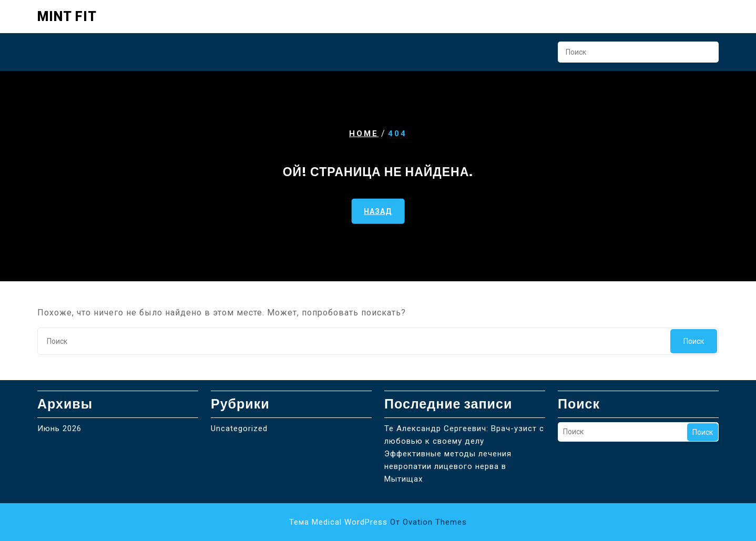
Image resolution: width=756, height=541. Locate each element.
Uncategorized (239, 428)
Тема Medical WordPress (378, 522)
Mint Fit (67, 17)
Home (364, 134)
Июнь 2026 (59, 428)
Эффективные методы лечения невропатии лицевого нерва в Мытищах (448, 466)
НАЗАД (378, 211)
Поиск (706, 55)
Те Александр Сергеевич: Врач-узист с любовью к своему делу (464, 435)
